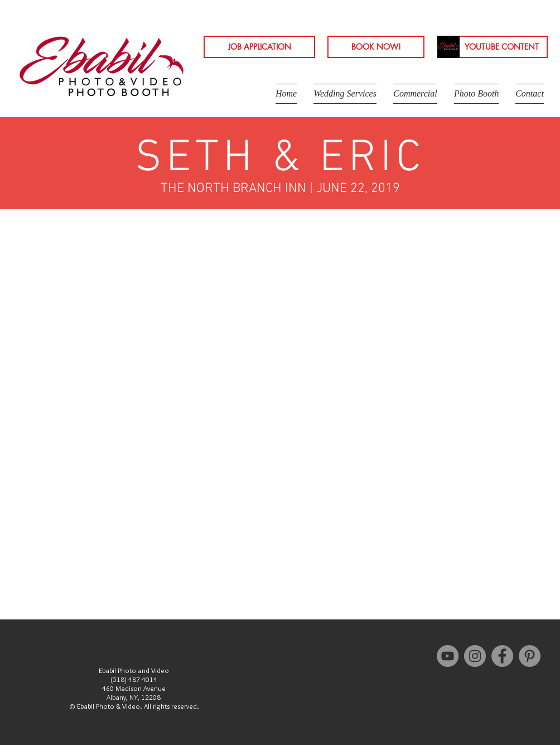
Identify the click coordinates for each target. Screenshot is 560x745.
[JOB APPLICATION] (259, 47)
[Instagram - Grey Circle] (475, 656)
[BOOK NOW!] (376, 47)
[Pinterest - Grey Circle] (530, 656)
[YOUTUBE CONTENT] (502, 47)
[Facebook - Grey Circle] (502, 656)
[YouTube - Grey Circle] (448, 656)
